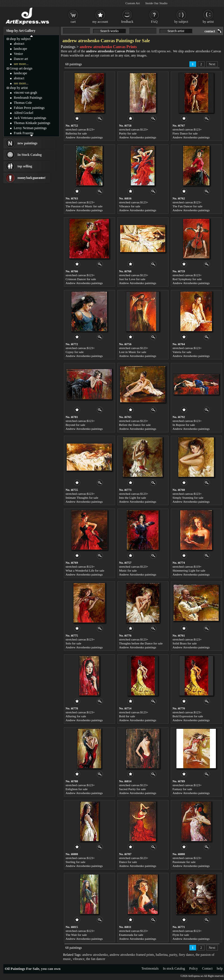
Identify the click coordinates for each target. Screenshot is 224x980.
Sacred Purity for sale (132, 789)
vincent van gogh (25, 93)
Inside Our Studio (156, 3)
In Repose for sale (184, 425)
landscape (20, 49)
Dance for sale (128, 862)
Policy (193, 968)
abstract (19, 44)
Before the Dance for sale (135, 425)
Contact (207, 968)
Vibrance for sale (130, 206)
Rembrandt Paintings (28, 98)
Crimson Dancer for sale (81, 279)
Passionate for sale (184, 862)
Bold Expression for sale (188, 716)
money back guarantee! (31, 178)
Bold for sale (127, 716)
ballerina (162, 955)
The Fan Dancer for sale (187, 206)
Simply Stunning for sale (188, 498)
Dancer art (21, 59)
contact (210, 31)
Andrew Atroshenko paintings (84, 137)
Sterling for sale (75, 862)
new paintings (27, 143)
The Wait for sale (76, 935)
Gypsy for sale (75, 352)
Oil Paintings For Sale (22, 969)
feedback (127, 22)
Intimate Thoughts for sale (82, 498)
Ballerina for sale (76, 133)
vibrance (79, 959)
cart (73, 22)
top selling (25, 166)
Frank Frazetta (24, 133)
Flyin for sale (181, 935)
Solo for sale (73, 643)
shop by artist (19, 88)
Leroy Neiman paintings (30, 128)
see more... (21, 64)
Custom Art (133, 3)
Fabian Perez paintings (29, 108)
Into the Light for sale (133, 498)
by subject (181, 22)
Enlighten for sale (77, 789)
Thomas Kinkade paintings (32, 123)
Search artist (176, 31)
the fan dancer (96, 959)
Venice (18, 54)
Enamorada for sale (131, 935)
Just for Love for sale (132, 279)
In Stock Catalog (30, 155)
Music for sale (128, 570)
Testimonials (150, 968)
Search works (110, 31)
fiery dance (186, 955)
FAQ (154, 22)
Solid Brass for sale (185, 643)
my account (100, 22)
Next (212, 64)
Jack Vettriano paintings (30, 118)
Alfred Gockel (23, 113)
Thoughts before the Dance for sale (141, 643)
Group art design (21, 68)
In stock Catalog (174, 968)
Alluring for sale (76, 716)
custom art (107, 55)
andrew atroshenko (95, 955)
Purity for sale (128, 133)
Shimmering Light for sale (189, 570)
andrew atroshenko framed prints (132, 955)
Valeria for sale (182, 352)
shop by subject (20, 39)
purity (173, 955)
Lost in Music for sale (133, 352)
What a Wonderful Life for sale (85, 570)
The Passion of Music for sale (84, 206)
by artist (208, 22)
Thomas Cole (23, 103)
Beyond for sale (75, 425)
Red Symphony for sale (187, 279)
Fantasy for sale (182, 789)
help (220, 968)
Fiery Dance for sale (185, 133)
